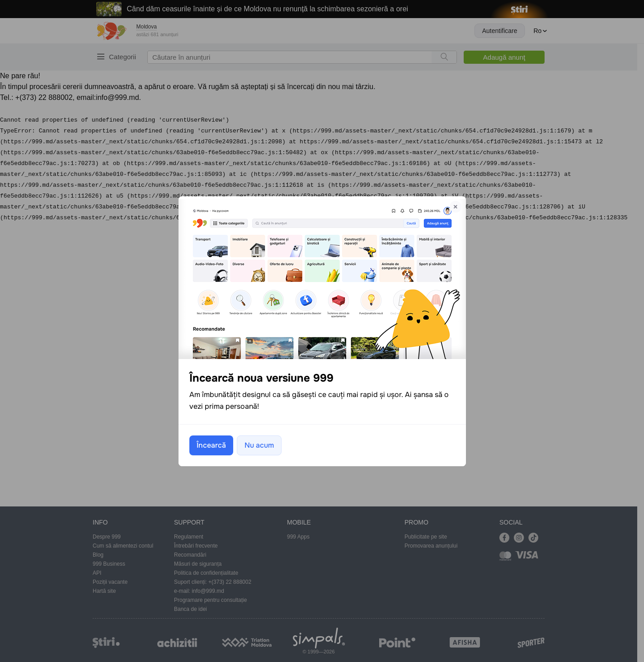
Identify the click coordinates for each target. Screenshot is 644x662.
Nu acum (259, 445)
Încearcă (211, 445)
